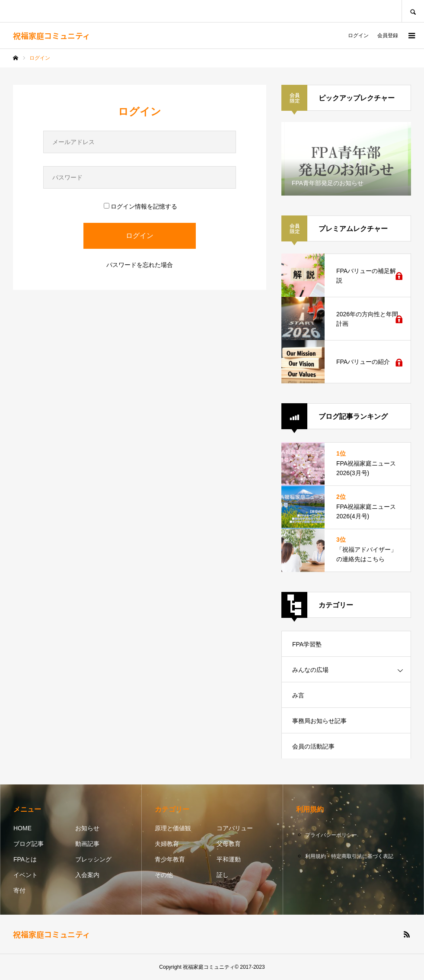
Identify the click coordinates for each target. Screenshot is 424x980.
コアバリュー (235, 828)
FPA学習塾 (307, 644)
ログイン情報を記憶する (140, 206)
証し (223, 875)
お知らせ (87, 828)
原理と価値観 (173, 828)
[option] (346, 159)
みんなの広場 (310, 670)
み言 (298, 695)
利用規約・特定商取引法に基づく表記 (349, 856)
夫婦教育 (167, 844)
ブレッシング (93, 859)
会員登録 (388, 35)
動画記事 (87, 844)
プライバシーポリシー (331, 835)
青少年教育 (170, 859)
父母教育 (229, 844)
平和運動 (229, 859)
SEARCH (413, 11)
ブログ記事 (29, 844)
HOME (22, 828)
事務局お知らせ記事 (319, 721)
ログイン (358, 35)
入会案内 (87, 875)
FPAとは (25, 859)
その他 (164, 875)
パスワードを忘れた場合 (140, 265)
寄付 (19, 890)
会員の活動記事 (313, 746)
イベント (26, 875)
